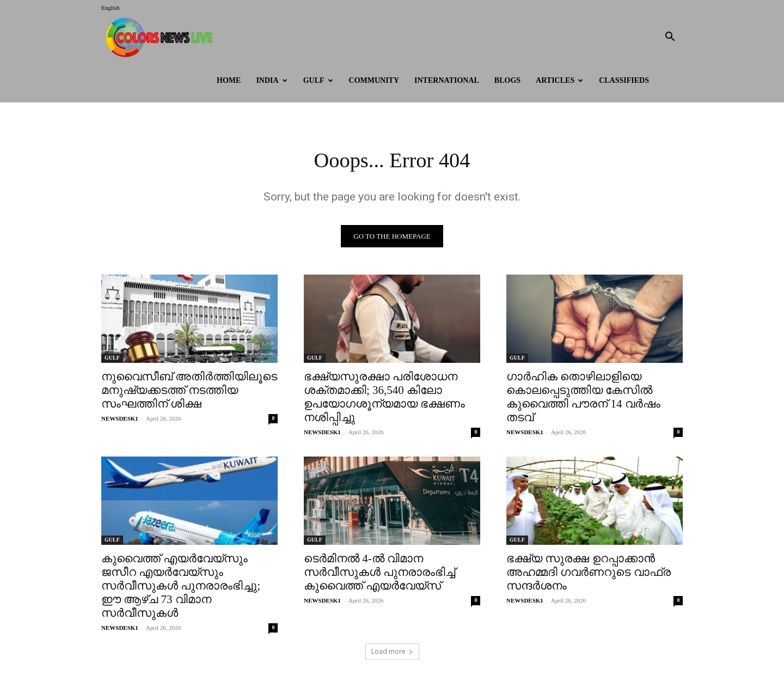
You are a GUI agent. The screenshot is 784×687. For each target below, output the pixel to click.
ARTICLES (559, 80)
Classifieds (624, 80)
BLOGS (507, 80)
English (111, 8)
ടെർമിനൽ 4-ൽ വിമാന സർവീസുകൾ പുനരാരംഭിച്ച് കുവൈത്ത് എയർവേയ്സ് (379, 573)
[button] (670, 38)
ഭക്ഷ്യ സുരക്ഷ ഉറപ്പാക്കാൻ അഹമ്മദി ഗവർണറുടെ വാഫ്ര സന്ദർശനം (589, 573)
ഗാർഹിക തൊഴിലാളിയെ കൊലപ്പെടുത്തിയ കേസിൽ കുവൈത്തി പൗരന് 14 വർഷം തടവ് (583, 398)
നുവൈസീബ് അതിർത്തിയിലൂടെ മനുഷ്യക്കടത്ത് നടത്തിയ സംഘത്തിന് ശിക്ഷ (189, 391)
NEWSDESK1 (120, 420)
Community (374, 80)
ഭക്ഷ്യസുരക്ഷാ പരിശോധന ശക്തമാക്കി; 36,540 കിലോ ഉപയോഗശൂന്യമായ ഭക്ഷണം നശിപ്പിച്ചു (384, 398)
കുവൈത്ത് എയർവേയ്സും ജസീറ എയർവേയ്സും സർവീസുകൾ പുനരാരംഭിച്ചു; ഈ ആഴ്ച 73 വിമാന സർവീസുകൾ (181, 587)
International (447, 80)
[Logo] (162, 37)
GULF (318, 80)
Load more (392, 652)
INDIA (271, 80)
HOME (229, 80)
